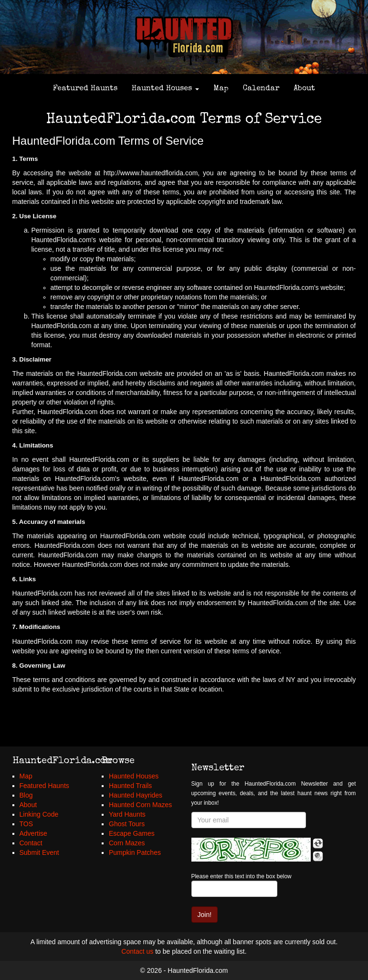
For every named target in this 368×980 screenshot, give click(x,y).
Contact (31, 843)
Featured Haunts (85, 89)
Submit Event (39, 852)
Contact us (137, 951)
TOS (26, 824)
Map (221, 89)
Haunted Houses (165, 89)
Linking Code (39, 814)
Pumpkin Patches (135, 852)
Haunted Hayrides (136, 795)
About (304, 89)
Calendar (261, 89)
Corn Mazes (127, 843)
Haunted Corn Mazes (140, 805)
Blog (26, 795)
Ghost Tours (127, 824)
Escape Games (132, 833)
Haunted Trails (130, 786)
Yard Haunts (127, 814)
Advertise (33, 833)
